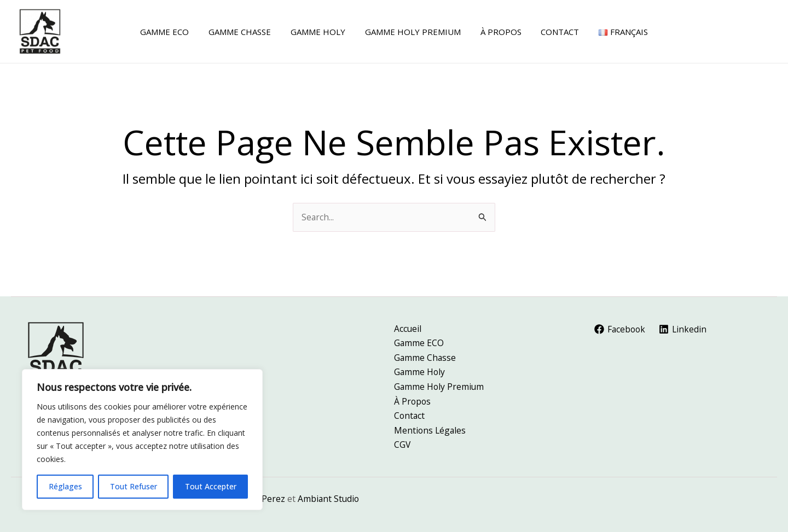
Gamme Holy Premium (440, 385)
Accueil (408, 325)
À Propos (413, 400)
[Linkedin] (685, 326)
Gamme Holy (420, 370)
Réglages (65, 486)
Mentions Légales (431, 430)
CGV (402, 445)
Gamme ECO (419, 341)
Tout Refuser (134, 486)
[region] (142, 440)
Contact (410, 414)
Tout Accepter (211, 486)
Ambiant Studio (330, 499)
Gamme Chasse (425, 355)
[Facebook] (621, 326)
